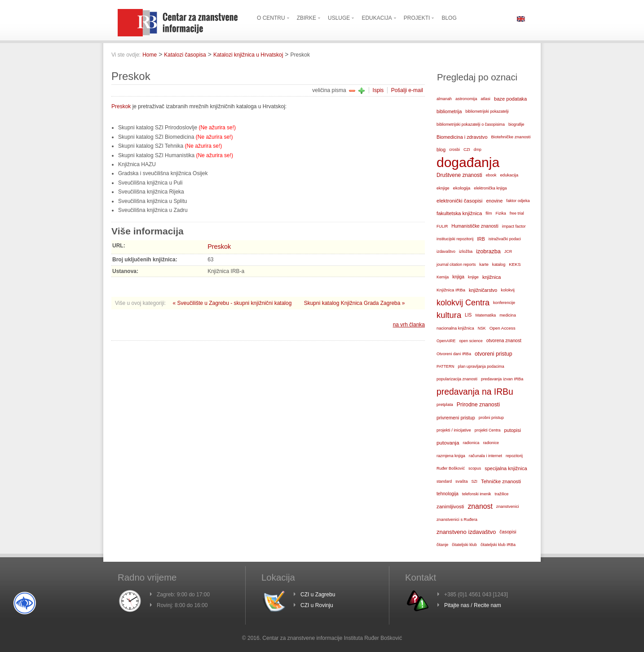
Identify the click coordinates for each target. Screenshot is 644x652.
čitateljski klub (464, 545)
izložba (466, 251)
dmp (478, 150)
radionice (491, 443)
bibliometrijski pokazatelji (487, 111)
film (489, 213)
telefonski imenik (477, 494)
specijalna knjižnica (506, 468)
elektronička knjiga (490, 188)
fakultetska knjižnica (459, 213)
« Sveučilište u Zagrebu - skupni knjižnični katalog (233, 303)
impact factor (514, 226)
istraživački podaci (505, 239)
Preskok (121, 106)
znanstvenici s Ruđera (457, 520)
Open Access (503, 328)
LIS (468, 315)
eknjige (443, 188)
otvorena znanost (504, 341)
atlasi (485, 99)
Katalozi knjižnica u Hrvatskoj (248, 55)
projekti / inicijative (454, 430)
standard (444, 481)
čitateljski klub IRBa (498, 545)
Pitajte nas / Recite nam (473, 605)
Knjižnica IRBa (451, 290)
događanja (468, 163)
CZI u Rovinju (317, 605)
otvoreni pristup (494, 354)
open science (471, 341)
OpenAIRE (446, 341)
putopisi (513, 430)
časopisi (508, 532)
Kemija (443, 277)
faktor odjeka (518, 201)
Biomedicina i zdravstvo (462, 137)
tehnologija (448, 494)
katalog (499, 264)
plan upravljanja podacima (481, 366)
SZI (474, 481)
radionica (471, 443)
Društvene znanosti (459, 175)
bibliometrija (449, 111)
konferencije (504, 303)
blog (441, 150)
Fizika (501, 213)
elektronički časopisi (459, 201)
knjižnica (492, 277)
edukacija (509, 175)
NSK (482, 328)
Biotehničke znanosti (511, 137)
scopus (475, 468)
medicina (507, 315)
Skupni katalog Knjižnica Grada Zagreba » (355, 303)
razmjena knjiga (451, 456)
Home (150, 55)
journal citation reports (456, 264)
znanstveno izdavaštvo (466, 532)
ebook (491, 175)
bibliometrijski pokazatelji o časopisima (471, 124)
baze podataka (510, 99)
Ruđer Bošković (451, 468)
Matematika (485, 315)
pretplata (445, 404)
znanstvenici (508, 507)
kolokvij (508, 290)
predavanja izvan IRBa (502, 379)
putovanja (448, 443)
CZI (467, 150)
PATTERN (446, 366)
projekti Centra (488, 430)
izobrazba (488, 251)
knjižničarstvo (483, 290)
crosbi (454, 150)
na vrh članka (409, 325)
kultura (449, 315)
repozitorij (514, 456)
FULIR (442, 226)
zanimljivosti (450, 507)
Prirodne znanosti (478, 405)
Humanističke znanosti (475, 226)
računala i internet (485, 456)
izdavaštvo (446, 251)
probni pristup (491, 418)
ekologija (462, 188)
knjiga (458, 277)
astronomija (466, 99)
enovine (494, 201)
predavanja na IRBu (475, 392)
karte (484, 264)
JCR (508, 251)
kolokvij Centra (463, 303)
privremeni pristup (456, 418)
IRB (481, 239)
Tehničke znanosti (501, 481)
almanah (444, 99)
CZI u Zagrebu (318, 595)
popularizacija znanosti (457, 379)
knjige (473, 277)
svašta (461, 481)
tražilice (501, 494)
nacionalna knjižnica (455, 328)
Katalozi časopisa (185, 55)
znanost (480, 506)
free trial (517, 213)
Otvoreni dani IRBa (454, 354)
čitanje (442, 545)
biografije (516, 124)
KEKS (515, 264)
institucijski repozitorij (455, 239)
